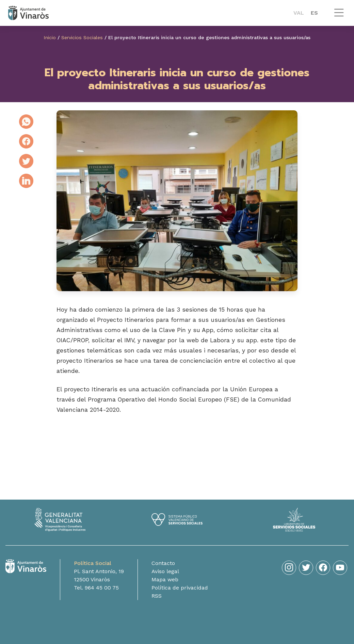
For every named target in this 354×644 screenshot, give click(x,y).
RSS (157, 599)
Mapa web (165, 583)
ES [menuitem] (314, 13)
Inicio (50, 37)
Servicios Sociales (82, 37)
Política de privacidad (180, 591)
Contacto (163, 566)
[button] (339, 16)
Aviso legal (165, 574)
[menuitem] (299, 13)
